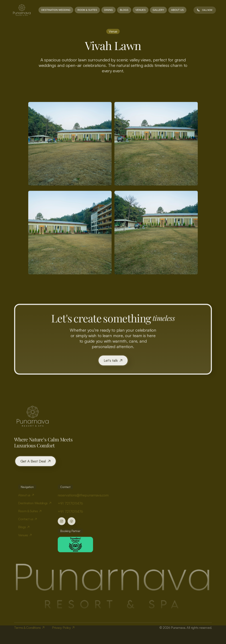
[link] (22, 10)
